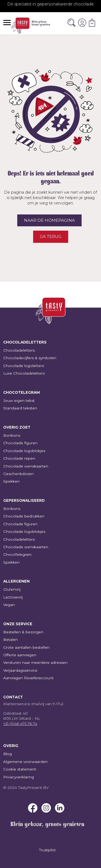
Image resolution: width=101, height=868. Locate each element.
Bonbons (12, 435)
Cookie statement (20, 769)
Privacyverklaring (19, 777)
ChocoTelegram (17, 554)
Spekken (11, 481)
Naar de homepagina (49, 220)
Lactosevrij (13, 597)
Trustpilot (47, 850)
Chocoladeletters (19, 350)
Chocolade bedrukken (24, 516)
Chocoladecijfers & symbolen (30, 358)
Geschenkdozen (18, 474)
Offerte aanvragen (20, 655)
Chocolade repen (19, 458)
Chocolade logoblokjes (24, 451)
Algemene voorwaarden (25, 762)
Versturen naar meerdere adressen (35, 662)
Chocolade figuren (20, 443)
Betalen (11, 640)
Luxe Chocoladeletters (24, 373)
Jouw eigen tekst (19, 401)
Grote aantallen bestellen (26, 647)
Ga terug (51, 236)
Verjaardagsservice (20, 670)
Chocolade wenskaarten (26, 466)
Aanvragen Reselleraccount (28, 678)
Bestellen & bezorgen (23, 632)
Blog (8, 754)
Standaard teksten (20, 408)
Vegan (9, 605)
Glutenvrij (12, 589)
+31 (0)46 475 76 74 (20, 724)
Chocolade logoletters (24, 366)
